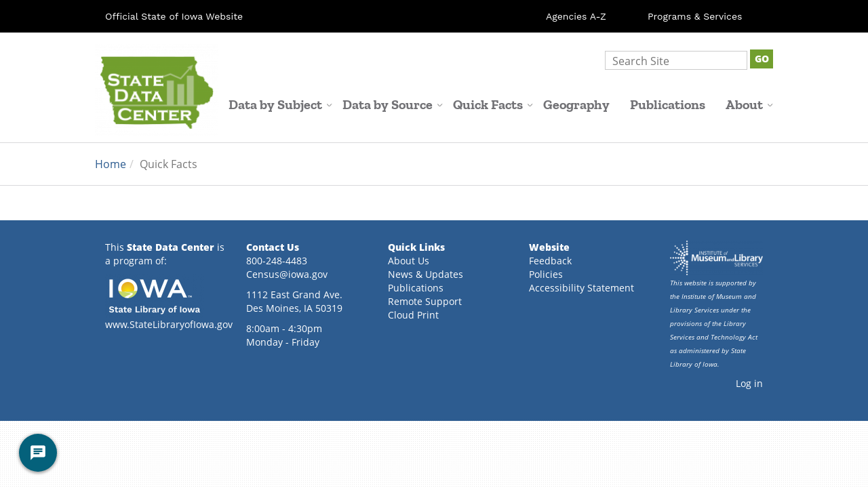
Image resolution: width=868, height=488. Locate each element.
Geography (576, 104)
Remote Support (425, 301)
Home (111, 164)
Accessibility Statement (581, 288)
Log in (749, 383)
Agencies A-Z (576, 16)
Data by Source (393, 104)
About (749, 104)
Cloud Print (413, 315)
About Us (409, 261)
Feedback (550, 261)
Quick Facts (493, 104)
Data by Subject (280, 104)
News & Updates (426, 274)
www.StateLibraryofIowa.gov (169, 324)
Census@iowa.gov (287, 274)
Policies (546, 274)
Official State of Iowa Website (174, 16)
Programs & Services (695, 16)
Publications (668, 104)
